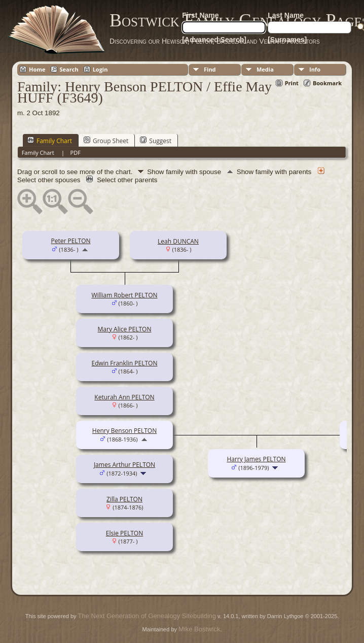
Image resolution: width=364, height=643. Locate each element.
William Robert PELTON (124, 295)
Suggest (156, 141)
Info (315, 69)
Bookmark (327, 83)
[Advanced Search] (214, 40)
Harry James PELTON (256, 459)
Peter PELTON (70, 241)
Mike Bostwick (199, 629)
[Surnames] (287, 40)
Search (69, 69)
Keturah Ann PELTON (124, 397)
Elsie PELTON (124, 533)
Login (100, 69)
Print (292, 83)
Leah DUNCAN (178, 241)
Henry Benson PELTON (124, 431)
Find (210, 69)
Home (37, 69)
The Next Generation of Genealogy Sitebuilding (147, 616)
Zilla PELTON (124, 499)
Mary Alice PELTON (125, 329)
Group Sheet (106, 141)
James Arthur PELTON (124, 465)
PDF (76, 153)
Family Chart (50, 141)
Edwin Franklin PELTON (125, 363)
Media (265, 69)
